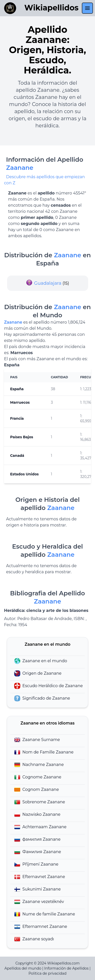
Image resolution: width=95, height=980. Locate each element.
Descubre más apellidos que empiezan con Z (44, 180)
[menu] (87, 8)
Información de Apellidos (66, 968)
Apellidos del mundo (23, 968)
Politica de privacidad (47, 973)
